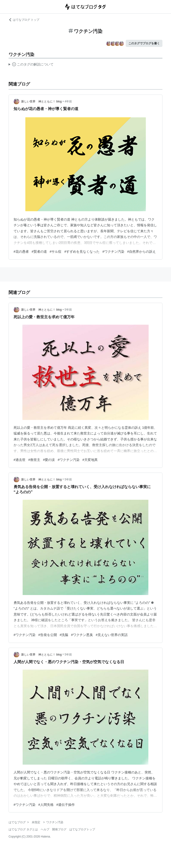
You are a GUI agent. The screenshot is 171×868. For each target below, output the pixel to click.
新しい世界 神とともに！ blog (41, 101)
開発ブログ (59, 829)
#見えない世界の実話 (112, 635)
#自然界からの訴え (141, 252)
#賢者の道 (39, 252)
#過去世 (20, 460)
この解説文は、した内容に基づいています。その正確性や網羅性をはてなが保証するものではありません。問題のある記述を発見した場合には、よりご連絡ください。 (31, 65)
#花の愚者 (21, 252)
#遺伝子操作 (66, 805)
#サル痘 (56, 252)
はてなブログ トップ (24, 20)
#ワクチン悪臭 (82, 635)
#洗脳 (64, 635)
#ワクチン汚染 (113, 252)
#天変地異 (90, 460)
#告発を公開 (48, 635)
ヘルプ (45, 829)
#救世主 (34, 460)
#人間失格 (46, 805)
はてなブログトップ (82, 829)
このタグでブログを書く (144, 43)
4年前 (68, 101)
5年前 (68, 310)
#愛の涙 (49, 460)
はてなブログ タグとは (23, 829)
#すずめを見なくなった (82, 252)
